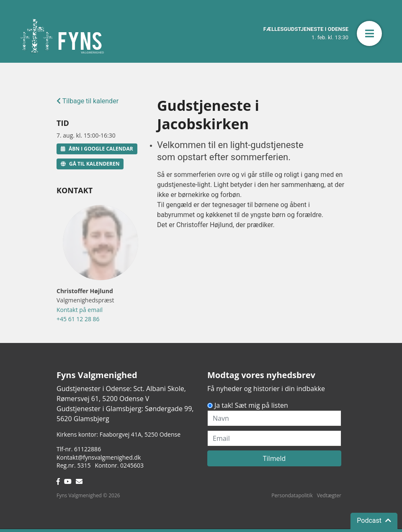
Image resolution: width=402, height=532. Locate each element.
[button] (369, 33)
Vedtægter (329, 495)
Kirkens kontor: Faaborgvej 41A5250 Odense (119, 434)
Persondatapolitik (292, 495)
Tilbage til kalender (88, 101)
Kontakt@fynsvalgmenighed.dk (99, 457)
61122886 (88, 449)
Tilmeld (274, 458)
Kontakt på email (80, 310)
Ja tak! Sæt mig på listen (251, 405)
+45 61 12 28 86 (78, 319)
